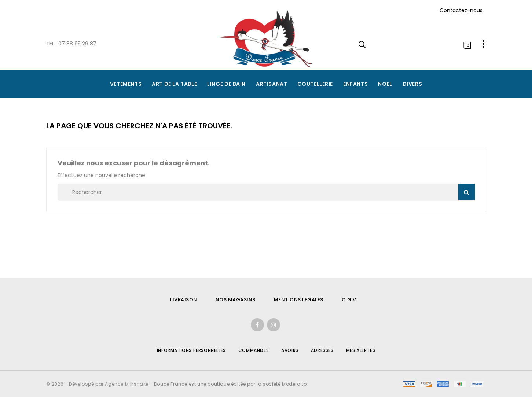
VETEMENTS (126, 84)
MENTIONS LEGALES (299, 300)
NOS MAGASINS (236, 300)
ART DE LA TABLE (174, 84)
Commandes (254, 350)
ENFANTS (355, 84)
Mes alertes (361, 350)
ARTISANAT (271, 84)
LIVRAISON (184, 300)
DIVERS (412, 84)
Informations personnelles (191, 350)
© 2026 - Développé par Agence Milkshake (98, 384)
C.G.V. (350, 300)
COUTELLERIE (315, 84)
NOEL (385, 84)
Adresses (322, 350)
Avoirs (290, 350)
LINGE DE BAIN (226, 84)
